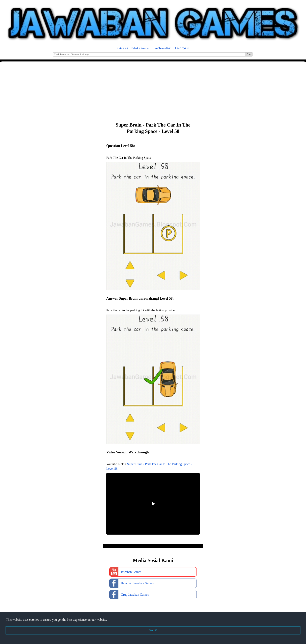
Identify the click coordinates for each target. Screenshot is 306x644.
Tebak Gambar (140, 48)
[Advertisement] (119, 91)
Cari (249, 54)
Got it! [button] (153, 630)
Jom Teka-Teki (162, 48)
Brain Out (122, 48)
